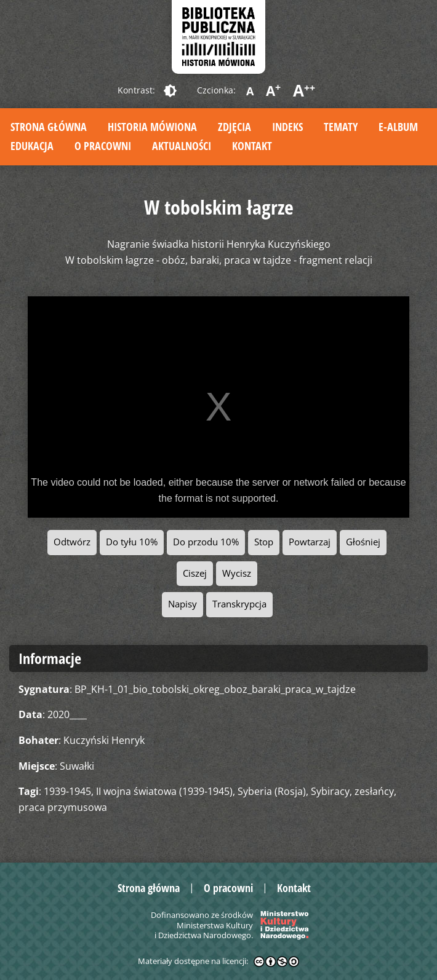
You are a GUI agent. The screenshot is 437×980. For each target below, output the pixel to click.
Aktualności (182, 146)
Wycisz (237, 573)
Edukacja (32, 146)
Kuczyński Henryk (104, 740)
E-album (398, 127)
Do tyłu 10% (132, 542)
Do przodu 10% (206, 542)
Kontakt (252, 146)
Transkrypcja (239, 604)
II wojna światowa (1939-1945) (164, 791)
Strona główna (49, 127)
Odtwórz (72, 542)
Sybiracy (330, 791)
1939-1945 (67, 791)
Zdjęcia (235, 127)
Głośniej (363, 542)
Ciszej (195, 573)
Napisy (182, 604)
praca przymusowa (63, 807)
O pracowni (103, 146)
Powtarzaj (310, 542)
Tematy (341, 127)
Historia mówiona (152, 127)
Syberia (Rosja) (272, 791)
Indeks (287, 127)
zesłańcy (374, 791)
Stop (264, 542)
